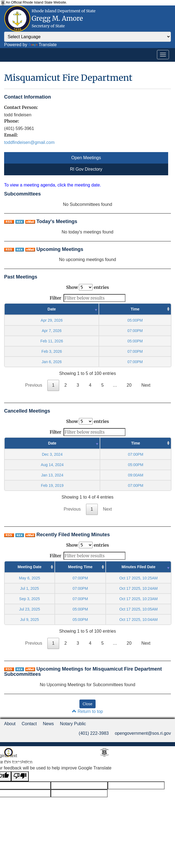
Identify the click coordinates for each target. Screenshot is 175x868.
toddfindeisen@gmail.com (29, 142)
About (10, 724)
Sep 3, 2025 (30, 599)
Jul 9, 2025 (30, 620)
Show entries (87, 287)
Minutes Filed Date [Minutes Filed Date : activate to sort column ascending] (139, 567)
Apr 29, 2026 (52, 320)
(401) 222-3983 (94, 733)
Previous (34, 385)
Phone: (12, 121)
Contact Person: (21, 107)
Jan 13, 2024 (52, 475)
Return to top (87, 711)
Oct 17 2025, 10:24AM (139, 588)
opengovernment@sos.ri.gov (143, 733)
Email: (11, 135)
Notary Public (73, 724)
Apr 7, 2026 (52, 331)
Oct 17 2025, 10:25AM (139, 578)
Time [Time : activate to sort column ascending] (135, 309)
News (48, 724)
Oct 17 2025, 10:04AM (139, 620)
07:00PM (80, 578)
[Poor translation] (20, 776)
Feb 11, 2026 (52, 341)
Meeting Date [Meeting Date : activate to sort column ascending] (29, 567)
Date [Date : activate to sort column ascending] (52, 309)
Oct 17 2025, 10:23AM (139, 599)
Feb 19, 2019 (52, 485)
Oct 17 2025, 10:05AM (139, 609)
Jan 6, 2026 (52, 362)
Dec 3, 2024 (52, 454)
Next (146, 385)
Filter (87, 298)
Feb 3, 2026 (52, 351)
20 (129, 385)
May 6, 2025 (29, 578)
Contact (29, 724)
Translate (43, 45)
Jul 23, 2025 (30, 609)
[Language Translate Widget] (87, 37)
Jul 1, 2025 (30, 588)
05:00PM (80, 609)
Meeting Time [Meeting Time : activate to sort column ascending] (80, 567)
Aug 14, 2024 (52, 465)
